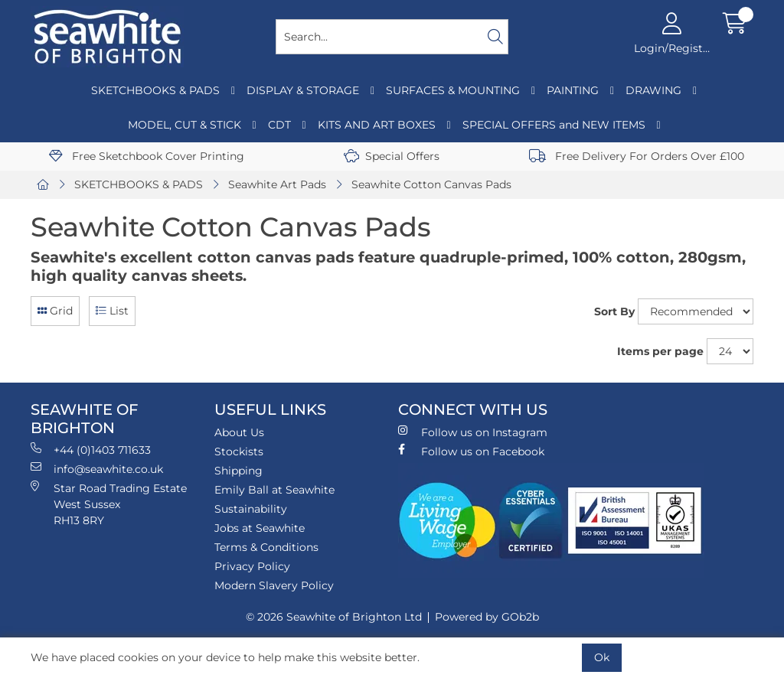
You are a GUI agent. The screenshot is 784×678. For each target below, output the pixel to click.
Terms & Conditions (266, 547)
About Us (239, 432)
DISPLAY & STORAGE (303, 90)
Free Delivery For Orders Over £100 (637, 156)
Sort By (614, 311)
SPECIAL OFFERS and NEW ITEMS (554, 125)
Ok (602, 657)
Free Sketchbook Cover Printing (147, 156)
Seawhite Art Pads (277, 184)
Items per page (660, 351)
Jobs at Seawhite (260, 528)
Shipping (238, 471)
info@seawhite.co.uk (97, 469)
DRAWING (653, 90)
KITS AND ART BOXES (377, 125)
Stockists (239, 451)
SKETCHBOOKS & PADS (155, 90)
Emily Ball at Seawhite (274, 490)
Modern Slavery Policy (274, 585)
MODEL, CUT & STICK (185, 125)
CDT (279, 125)
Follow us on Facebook (471, 451)
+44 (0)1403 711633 (91, 450)
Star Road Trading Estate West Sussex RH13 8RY (109, 504)
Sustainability (251, 509)
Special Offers (392, 156)
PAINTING (573, 90)
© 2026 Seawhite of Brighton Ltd (334, 617)
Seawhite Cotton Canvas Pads (431, 184)
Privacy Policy (252, 566)
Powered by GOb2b (487, 617)
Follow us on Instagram (473, 432)
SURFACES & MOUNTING (453, 90)
